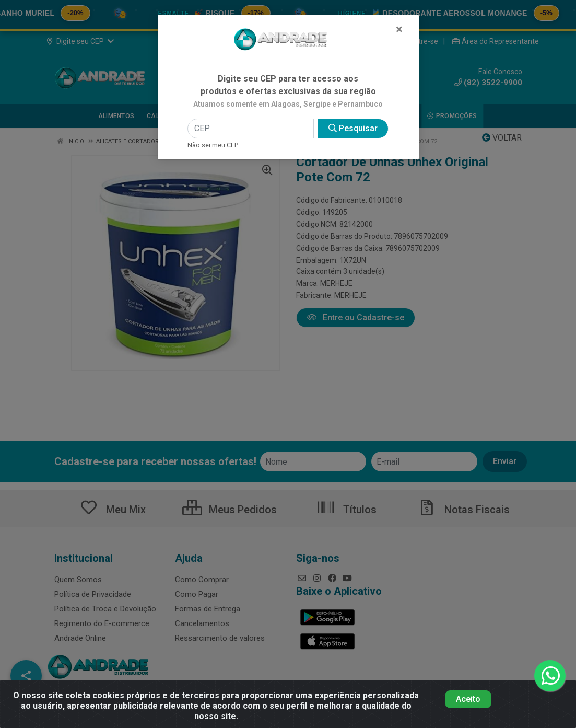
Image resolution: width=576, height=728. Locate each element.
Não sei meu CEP (213, 145)
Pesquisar (353, 128)
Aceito (468, 699)
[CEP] (251, 129)
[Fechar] (399, 29)
